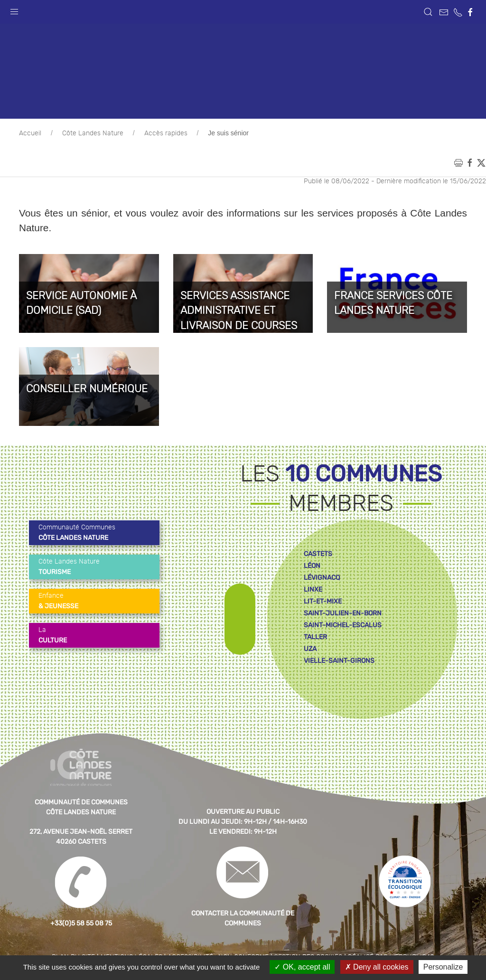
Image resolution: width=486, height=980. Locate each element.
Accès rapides (166, 133)
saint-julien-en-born (343, 613)
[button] (14, 9)
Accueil (30, 133)
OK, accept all (302, 967)
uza (310, 649)
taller (315, 637)
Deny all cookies (377, 967)
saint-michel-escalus (343, 625)
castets (318, 554)
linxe (313, 589)
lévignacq (322, 578)
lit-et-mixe (323, 601)
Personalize (443, 967)
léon (312, 566)
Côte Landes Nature (93, 133)
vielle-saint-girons (339, 661)
